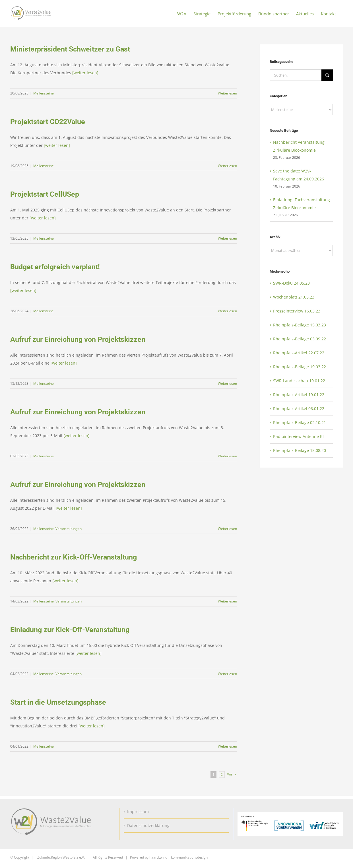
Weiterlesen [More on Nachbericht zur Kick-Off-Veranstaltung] (227, 601)
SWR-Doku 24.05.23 (291, 283)
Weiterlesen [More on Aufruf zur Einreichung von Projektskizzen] (227, 383)
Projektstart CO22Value (48, 122)
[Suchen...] (296, 75)
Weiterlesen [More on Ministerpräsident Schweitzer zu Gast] (227, 93)
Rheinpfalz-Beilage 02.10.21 (300, 422)
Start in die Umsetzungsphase (58, 702)
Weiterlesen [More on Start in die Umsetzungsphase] (227, 746)
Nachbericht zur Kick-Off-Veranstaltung (74, 557)
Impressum (138, 812)
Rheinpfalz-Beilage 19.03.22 (300, 367)
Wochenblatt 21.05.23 (294, 297)
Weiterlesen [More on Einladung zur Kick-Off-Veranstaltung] (227, 674)
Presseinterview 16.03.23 (297, 311)
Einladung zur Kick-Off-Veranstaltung (70, 630)
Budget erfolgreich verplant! (55, 267)
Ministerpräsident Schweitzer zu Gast (70, 49)
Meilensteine (44, 93)
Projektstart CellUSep (45, 194)
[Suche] (327, 75)
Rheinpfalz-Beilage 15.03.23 (300, 325)
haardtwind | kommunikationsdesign (178, 857)
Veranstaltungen (69, 529)
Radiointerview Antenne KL (299, 436)
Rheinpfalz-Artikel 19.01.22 (299, 395)
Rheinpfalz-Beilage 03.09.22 (300, 339)
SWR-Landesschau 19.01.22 (299, 381)
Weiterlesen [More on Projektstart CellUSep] (227, 238)
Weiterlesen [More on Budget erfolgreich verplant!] (227, 311)
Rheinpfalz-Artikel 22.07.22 (299, 353)
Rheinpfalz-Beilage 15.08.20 (300, 450)
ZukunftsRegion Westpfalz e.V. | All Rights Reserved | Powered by (93, 857)
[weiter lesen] (85, 73)
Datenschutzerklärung (148, 825)
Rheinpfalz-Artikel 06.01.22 (299, 409)
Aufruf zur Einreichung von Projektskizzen (78, 339)
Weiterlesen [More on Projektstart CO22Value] (227, 166)
